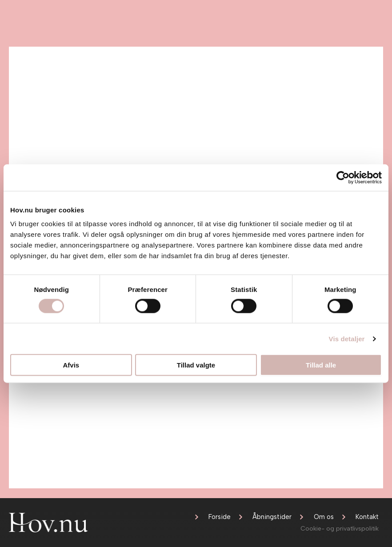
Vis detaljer (347, 338)
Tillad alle (321, 365)
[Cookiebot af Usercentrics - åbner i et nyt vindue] (343, 177)
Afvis (71, 365)
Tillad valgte (196, 365)
